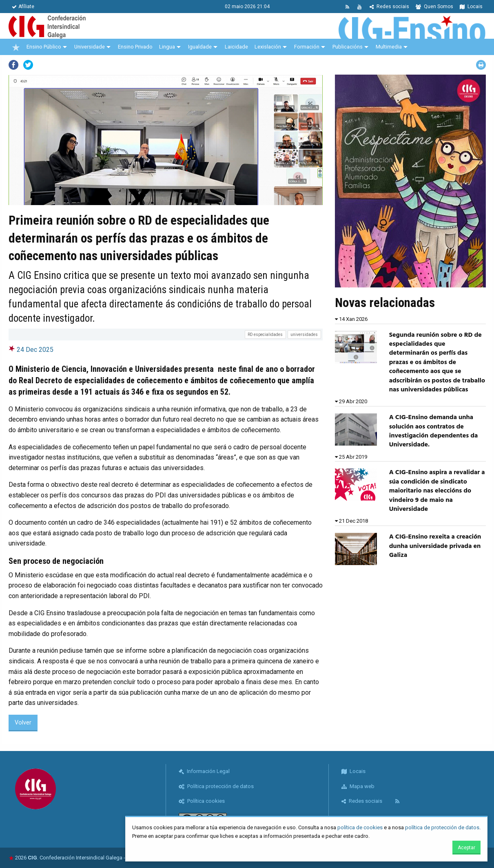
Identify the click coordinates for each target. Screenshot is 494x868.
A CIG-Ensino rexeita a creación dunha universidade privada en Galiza (435, 546)
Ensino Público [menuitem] (44, 47)
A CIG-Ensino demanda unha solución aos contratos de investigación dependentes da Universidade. (433, 431)
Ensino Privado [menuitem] (135, 47)
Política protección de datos (216, 786)
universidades (304, 335)
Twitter (28, 65)
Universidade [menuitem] (90, 47)
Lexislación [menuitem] (268, 47)
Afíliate (23, 7)
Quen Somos (434, 7)
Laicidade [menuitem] (236, 47)
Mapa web (358, 786)
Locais (471, 7)
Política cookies (202, 801)
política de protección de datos (442, 827)
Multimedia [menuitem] (389, 47)
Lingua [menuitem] (167, 47)
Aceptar (466, 848)
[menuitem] (16, 47)
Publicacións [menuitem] (348, 47)
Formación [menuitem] (307, 47)
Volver (23, 723)
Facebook (13, 65)
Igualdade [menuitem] (200, 47)
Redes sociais (389, 7)
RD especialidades (265, 335)
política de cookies (360, 827)
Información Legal (204, 771)
